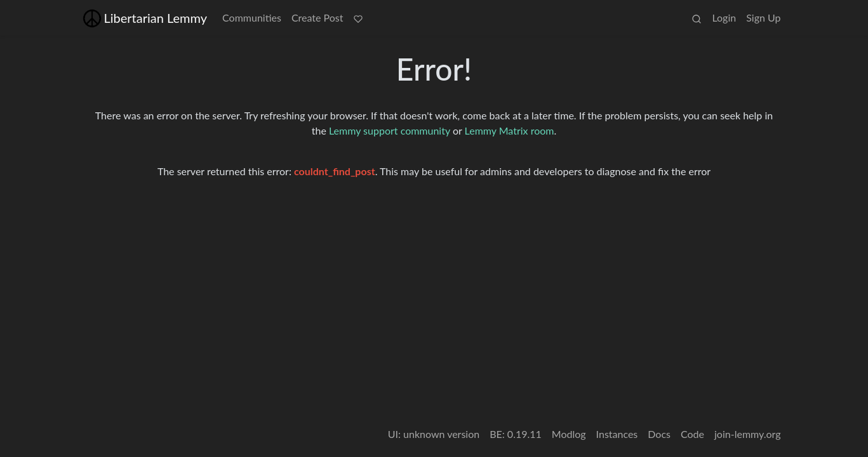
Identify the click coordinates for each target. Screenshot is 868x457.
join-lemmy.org (747, 434)
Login (724, 17)
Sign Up (763, 17)
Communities (252, 17)
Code (692, 434)
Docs (659, 434)
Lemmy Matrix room (510, 130)
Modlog (569, 434)
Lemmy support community (390, 130)
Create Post (317, 17)
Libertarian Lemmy (145, 18)
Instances (617, 434)
